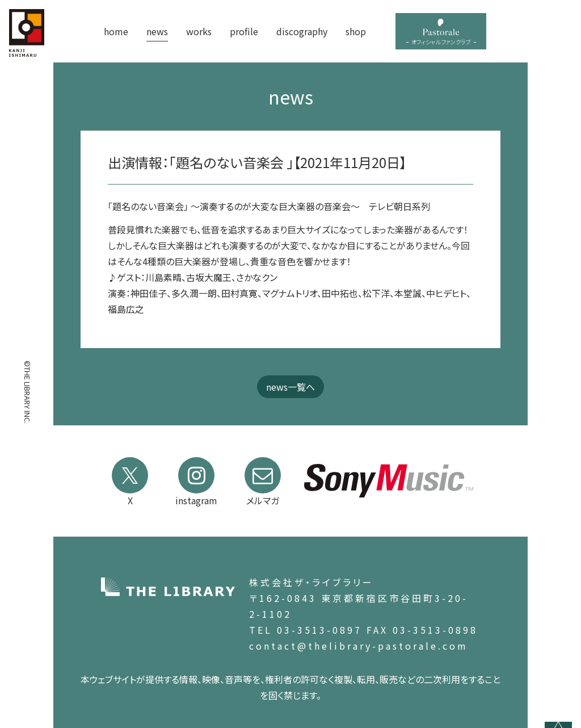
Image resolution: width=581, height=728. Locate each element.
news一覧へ (290, 387)
